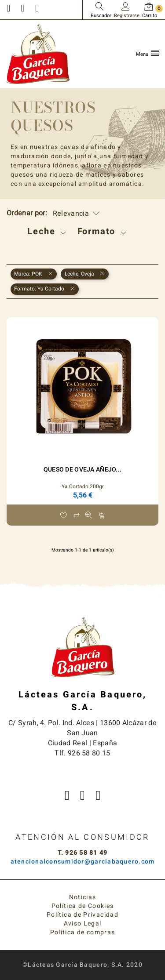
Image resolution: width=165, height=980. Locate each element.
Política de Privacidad (82, 915)
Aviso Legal (83, 924)
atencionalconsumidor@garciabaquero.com (83, 862)
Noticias (83, 897)
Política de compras (83, 932)
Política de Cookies (83, 906)
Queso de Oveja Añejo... (82, 470)
